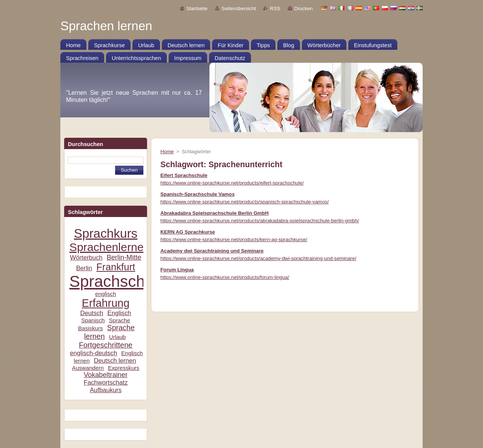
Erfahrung (106, 303)
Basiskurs (91, 328)
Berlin (84, 268)
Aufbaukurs (106, 390)
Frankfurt (116, 267)
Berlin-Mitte (124, 257)
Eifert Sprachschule (184, 175)
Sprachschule (118, 281)
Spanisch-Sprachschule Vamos (198, 194)
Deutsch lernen (115, 361)
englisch (106, 294)
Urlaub (118, 337)
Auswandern (88, 368)
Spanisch (93, 320)
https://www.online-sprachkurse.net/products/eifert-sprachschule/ (232, 183)
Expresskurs (124, 368)
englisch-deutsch (93, 353)
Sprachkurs (106, 233)
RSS (275, 8)
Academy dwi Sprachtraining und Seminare (212, 251)
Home (167, 152)
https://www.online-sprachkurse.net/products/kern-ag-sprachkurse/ (234, 239)
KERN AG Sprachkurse (188, 232)
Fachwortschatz (106, 383)
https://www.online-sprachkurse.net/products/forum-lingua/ (225, 277)
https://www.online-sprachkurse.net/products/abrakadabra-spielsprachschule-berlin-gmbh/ (260, 221)
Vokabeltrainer (106, 375)
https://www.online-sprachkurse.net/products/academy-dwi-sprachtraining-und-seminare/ (258, 258)
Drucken (304, 8)
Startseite (197, 8)
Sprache (119, 320)
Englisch (119, 313)
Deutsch (92, 313)
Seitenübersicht (239, 8)
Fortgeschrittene (106, 345)
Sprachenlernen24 (116, 247)
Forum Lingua (177, 270)
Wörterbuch (86, 258)
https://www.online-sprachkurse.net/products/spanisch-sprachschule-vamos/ (245, 202)
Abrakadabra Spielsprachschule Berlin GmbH (215, 213)
